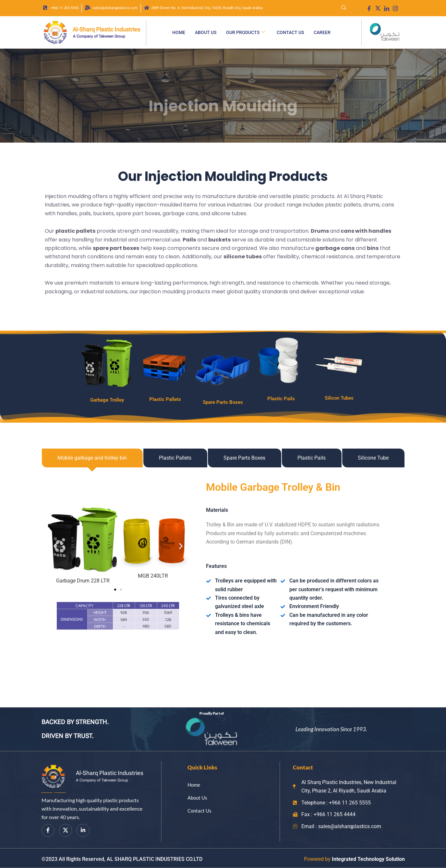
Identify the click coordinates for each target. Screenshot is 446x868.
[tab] (92, 458)
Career (322, 32)
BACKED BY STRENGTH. (75, 722)
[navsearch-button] (344, 8)
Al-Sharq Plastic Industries (106, 29)
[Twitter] (66, 830)
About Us (206, 32)
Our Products (246, 32)
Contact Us (290, 32)
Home (179, 32)
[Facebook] (48, 830)
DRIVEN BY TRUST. (67, 736)
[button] (55, 546)
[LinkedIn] (83, 830)
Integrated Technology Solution (368, 859)
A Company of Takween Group (99, 36)
